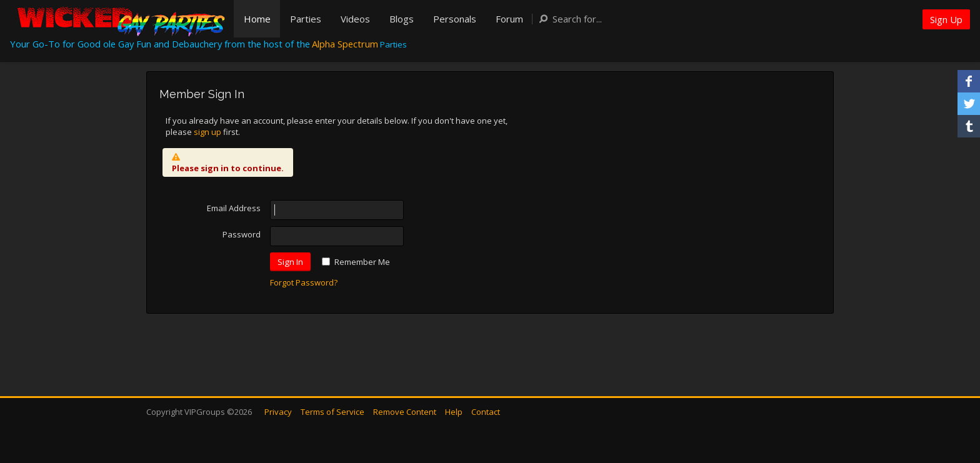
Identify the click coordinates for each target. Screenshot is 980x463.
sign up (207, 132)
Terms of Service (332, 412)
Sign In (290, 262)
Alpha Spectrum (345, 44)
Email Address (234, 208)
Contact (486, 412)
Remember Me (362, 262)
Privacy (278, 412)
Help (454, 412)
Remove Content (405, 412)
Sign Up (946, 19)
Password (242, 234)
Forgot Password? (304, 282)
